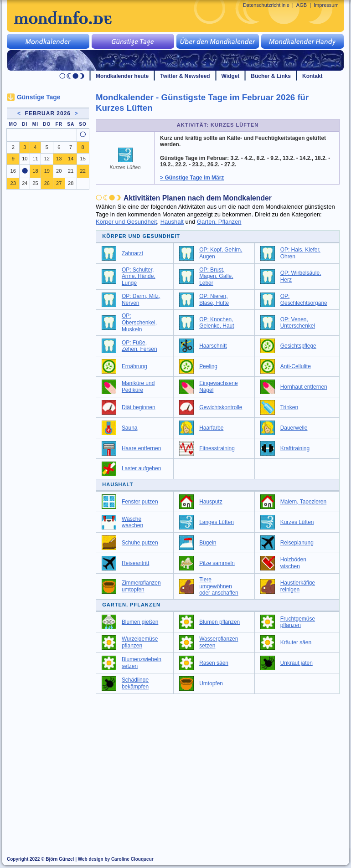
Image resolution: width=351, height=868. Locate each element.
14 (71, 159)
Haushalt (172, 222)
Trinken (289, 407)
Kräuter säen (296, 642)
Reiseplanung (297, 543)
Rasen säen (214, 663)
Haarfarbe (211, 428)
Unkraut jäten (297, 663)
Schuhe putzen (140, 543)
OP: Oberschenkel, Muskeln (139, 322)
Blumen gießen (140, 622)
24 (25, 183)
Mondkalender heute (122, 76)
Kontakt (312, 76)
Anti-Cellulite (296, 366)
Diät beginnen (139, 407)
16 (13, 171)
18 (35, 171)
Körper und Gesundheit (126, 222)
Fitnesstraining (217, 448)
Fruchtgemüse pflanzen (298, 622)
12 (47, 159)
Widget (231, 76)
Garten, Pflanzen (219, 222)
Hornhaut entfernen (304, 387)
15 (83, 159)
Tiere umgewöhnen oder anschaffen (219, 586)
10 (25, 159)
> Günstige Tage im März (192, 178)
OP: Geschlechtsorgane (304, 300)
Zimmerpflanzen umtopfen (141, 586)
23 (13, 183)
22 (83, 171)
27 (59, 183)
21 (71, 171)
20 (59, 171)
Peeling (208, 366)
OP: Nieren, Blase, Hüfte (214, 300)
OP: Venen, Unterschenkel (298, 323)
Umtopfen (211, 683)
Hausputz (211, 502)
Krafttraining (295, 448)
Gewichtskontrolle (221, 407)
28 (71, 183)
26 (47, 183)
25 (35, 183)
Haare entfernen (141, 448)
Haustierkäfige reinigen (298, 586)
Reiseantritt (135, 563)
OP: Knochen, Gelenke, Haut (217, 323)
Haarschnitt (213, 346)
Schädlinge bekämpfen (135, 683)
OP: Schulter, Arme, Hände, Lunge (139, 276)
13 (59, 159)
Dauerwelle (294, 428)
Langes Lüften (217, 522)
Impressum (326, 5)
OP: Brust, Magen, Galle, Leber (216, 276)
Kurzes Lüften (297, 522)
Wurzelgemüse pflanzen (140, 642)
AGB (302, 5)
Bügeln (208, 543)
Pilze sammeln (217, 563)
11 (35, 159)
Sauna (130, 428)
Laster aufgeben (141, 468)
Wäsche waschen (132, 522)
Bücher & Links (271, 76)
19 (47, 171)
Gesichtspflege (298, 346)
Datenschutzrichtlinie (266, 5)
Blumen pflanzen (219, 622)
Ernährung (134, 366)
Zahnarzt (132, 253)
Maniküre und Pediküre (138, 387)
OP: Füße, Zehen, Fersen (139, 346)
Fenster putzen (140, 502)
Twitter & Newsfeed (185, 76)
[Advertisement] (223, 767)
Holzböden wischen (293, 563)
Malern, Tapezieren (303, 502)
